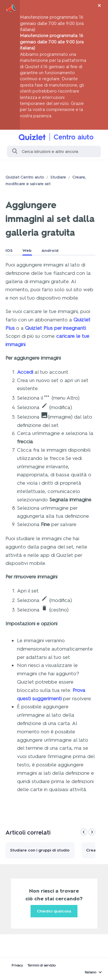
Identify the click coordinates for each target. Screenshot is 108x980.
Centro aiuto (74, 137)
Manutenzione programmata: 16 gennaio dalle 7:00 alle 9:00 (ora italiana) (52, 23)
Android (50, 251)
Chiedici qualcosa (54, 911)
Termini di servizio (42, 965)
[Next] (92, 832)
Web (27, 251)
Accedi (25, 372)
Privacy (17, 965)
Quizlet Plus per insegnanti (55, 328)
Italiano (91, 972)
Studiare (58, 177)
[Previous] (84, 832)
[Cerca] (54, 151)
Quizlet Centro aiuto (25, 177)
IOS (9, 251)
